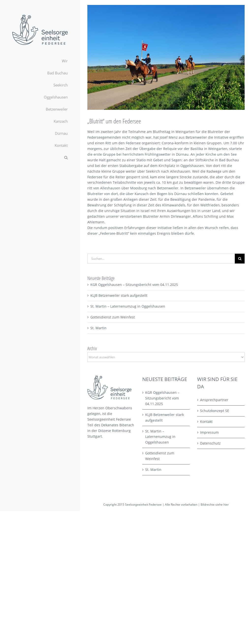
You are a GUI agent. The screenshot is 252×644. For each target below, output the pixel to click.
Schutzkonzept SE (215, 411)
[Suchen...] (161, 259)
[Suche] (240, 259)
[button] (40, 157)
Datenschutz (210, 443)
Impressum (209, 432)
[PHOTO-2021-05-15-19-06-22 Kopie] (166, 57)
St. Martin (98, 328)
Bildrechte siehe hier (215, 504)
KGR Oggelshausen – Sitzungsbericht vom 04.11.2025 (134, 285)
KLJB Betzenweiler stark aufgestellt (119, 295)
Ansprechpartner (214, 400)
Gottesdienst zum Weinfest (113, 317)
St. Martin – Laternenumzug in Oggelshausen (128, 306)
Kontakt (206, 421)
